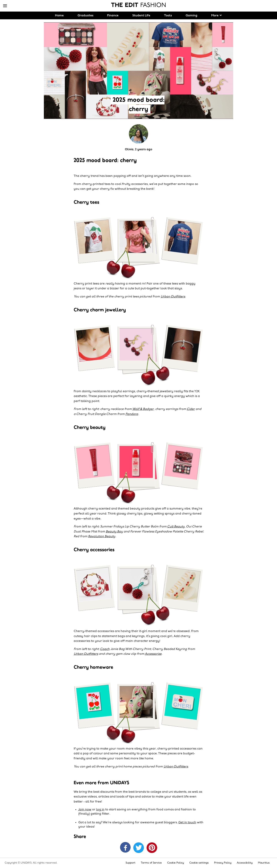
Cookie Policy (176, 863)
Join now (85, 810)
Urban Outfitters (173, 297)
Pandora (132, 414)
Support (131, 863)
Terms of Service (151, 863)
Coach (105, 649)
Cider (191, 409)
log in (100, 810)
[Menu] (5, 6)
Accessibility (245, 863)
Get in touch (187, 823)
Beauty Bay (114, 532)
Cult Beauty (176, 527)
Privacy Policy (223, 863)
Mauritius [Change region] (264, 863)
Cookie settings (199, 863)
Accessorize (153, 654)
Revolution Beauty (102, 536)
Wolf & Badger (143, 409)
